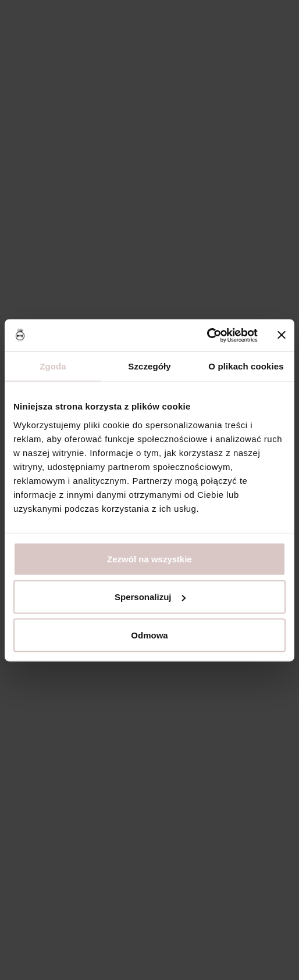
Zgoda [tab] (53, 366)
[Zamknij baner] (282, 335)
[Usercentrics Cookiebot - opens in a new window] (207, 335)
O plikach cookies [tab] (246, 366)
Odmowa (149, 635)
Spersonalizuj (150, 597)
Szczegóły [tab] (149, 366)
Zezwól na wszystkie (149, 559)
